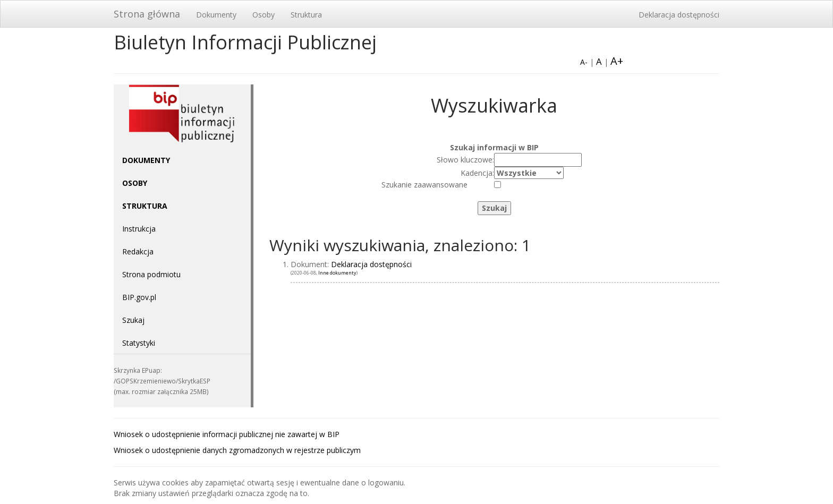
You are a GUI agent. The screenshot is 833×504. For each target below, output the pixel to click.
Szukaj (133, 320)
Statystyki (139, 343)
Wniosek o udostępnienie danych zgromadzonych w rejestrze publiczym (237, 450)
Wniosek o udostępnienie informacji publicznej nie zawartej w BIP (227, 434)
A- (584, 62)
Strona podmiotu (151, 274)
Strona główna (147, 14)
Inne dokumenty (337, 273)
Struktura (306, 15)
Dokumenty (216, 15)
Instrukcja (139, 229)
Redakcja (138, 251)
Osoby (263, 15)
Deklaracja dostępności (679, 15)
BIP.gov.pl (139, 297)
